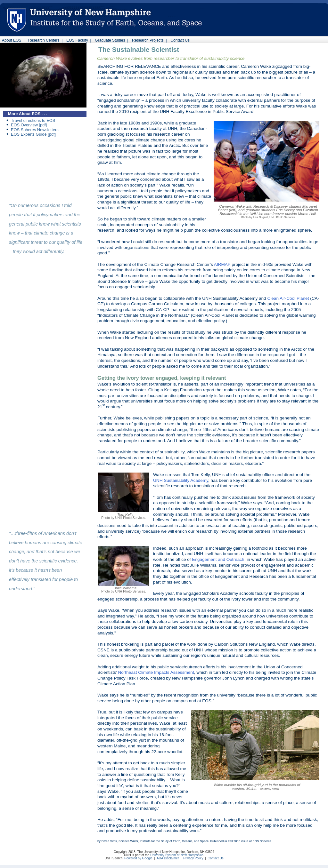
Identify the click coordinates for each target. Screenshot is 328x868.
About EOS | (12, 40)
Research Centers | (44, 40)
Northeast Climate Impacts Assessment (156, 672)
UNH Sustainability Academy (181, 480)
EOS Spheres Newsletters (35, 130)
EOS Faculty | (78, 40)
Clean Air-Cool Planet (288, 298)
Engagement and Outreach (218, 559)
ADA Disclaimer (168, 858)
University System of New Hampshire (177, 855)
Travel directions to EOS (33, 120)
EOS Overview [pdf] (29, 125)
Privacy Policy (193, 858)
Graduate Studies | (111, 40)
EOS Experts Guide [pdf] (33, 134)
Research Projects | (148, 40)
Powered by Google (138, 858)
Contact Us (180, 40)
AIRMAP (222, 264)
